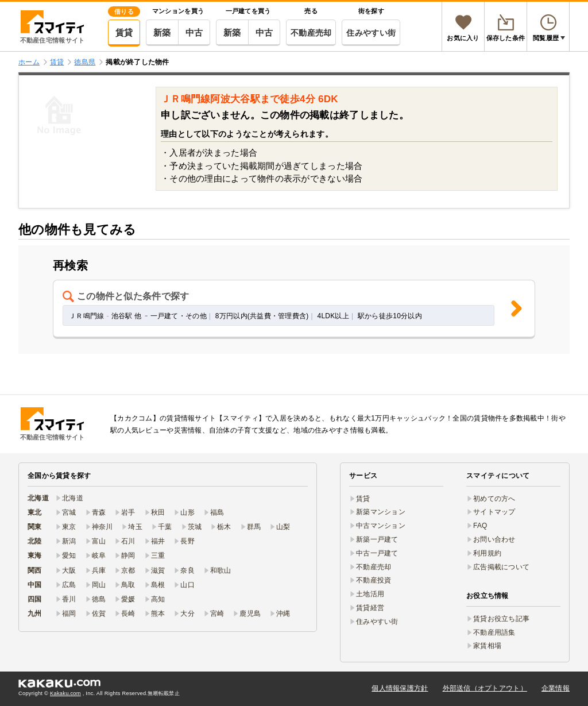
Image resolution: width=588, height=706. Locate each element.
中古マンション (381, 526)
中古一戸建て (377, 553)
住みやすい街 (371, 33)
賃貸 (124, 32)
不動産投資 (374, 580)
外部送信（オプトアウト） (485, 688)
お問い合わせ (494, 539)
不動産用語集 (494, 632)
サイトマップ (494, 512)
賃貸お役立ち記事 (501, 619)
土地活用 (370, 594)
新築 (162, 32)
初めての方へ (494, 499)
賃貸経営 (370, 608)
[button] (294, 309)
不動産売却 (311, 33)
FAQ (480, 526)
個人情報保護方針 (400, 688)
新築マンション (381, 512)
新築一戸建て (377, 539)
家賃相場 (487, 646)
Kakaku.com (65, 693)
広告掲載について (501, 567)
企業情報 (556, 688)
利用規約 (487, 553)
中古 (194, 32)
